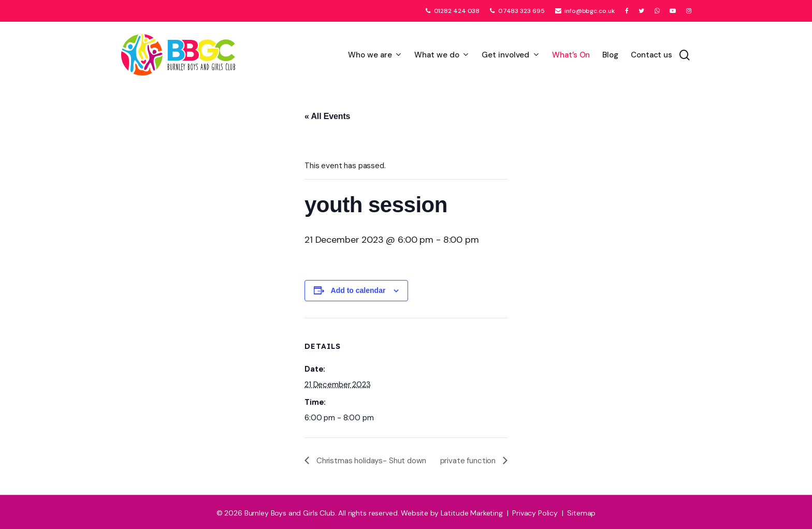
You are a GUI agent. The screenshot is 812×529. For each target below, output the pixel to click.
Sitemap (581, 513)
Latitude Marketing (472, 513)
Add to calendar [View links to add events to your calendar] (358, 290)
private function (469, 461)
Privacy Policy (535, 513)
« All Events (327, 116)
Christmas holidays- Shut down (370, 461)
